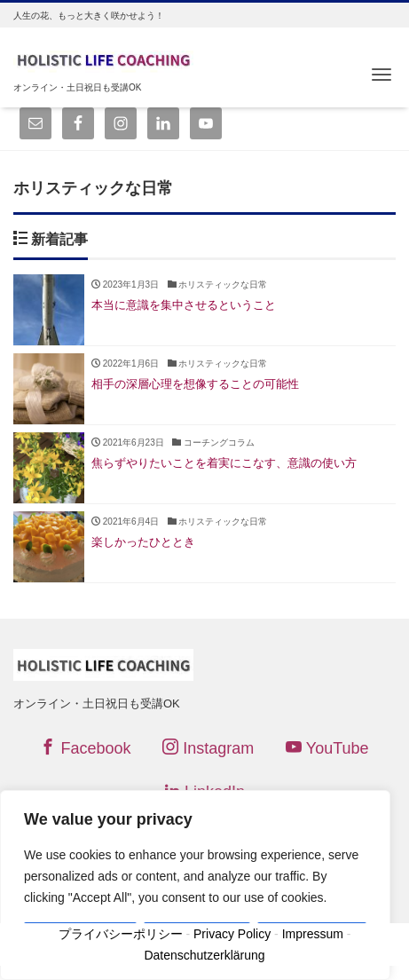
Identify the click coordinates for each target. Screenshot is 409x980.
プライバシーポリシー (121, 934)
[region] (195, 885)
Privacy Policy (232, 934)
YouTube (327, 748)
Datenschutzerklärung (204, 955)
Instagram (208, 748)
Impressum (313, 934)
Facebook (85, 748)
